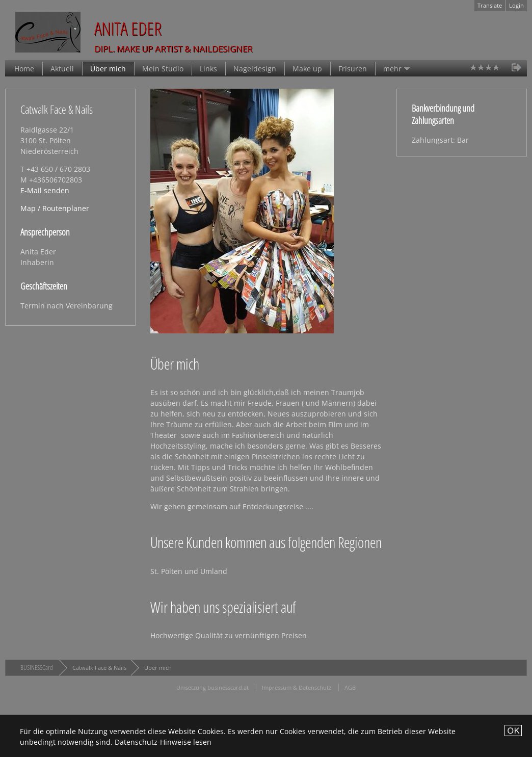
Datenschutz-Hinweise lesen (163, 742)
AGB (350, 687)
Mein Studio (163, 69)
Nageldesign (255, 69)
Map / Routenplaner (55, 208)
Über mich (108, 69)
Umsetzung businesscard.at (212, 687)
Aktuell (62, 69)
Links (208, 69)
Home (24, 69)
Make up (307, 69)
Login (516, 5)
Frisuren (353, 69)
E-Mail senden (45, 190)
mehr (392, 69)
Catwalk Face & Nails (99, 668)
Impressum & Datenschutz (297, 687)
